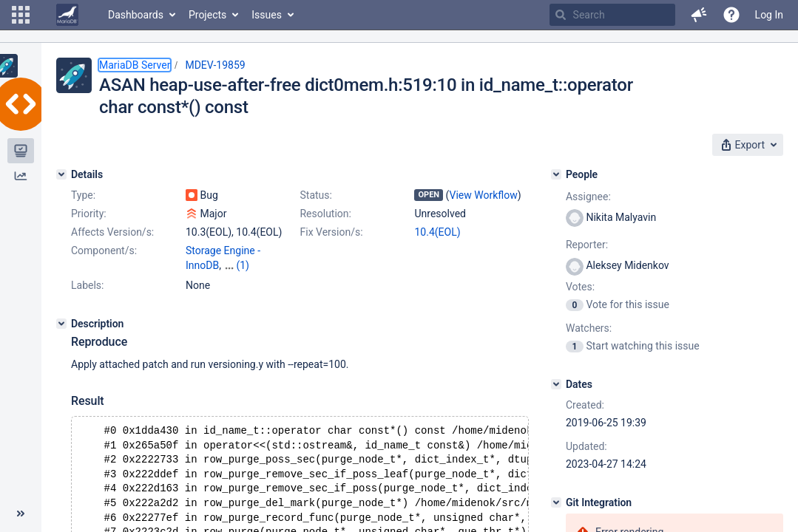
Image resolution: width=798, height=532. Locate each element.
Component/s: (104, 250)
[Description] (61, 324)
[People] (556, 174)
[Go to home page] (67, 15)
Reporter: (587, 245)
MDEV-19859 (215, 65)
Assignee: (588, 197)
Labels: (87, 285)
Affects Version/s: (112, 232)
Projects (207, 15)
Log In (769, 15)
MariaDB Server (135, 65)
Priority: (89, 214)
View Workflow (484, 195)
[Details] (61, 174)
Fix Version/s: (331, 232)
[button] (21, 15)
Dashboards (136, 15)
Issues (267, 15)
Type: (83, 195)
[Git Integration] (556, 502)
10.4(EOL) (437, 232)
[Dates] (556, 384)
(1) (243, 265)
